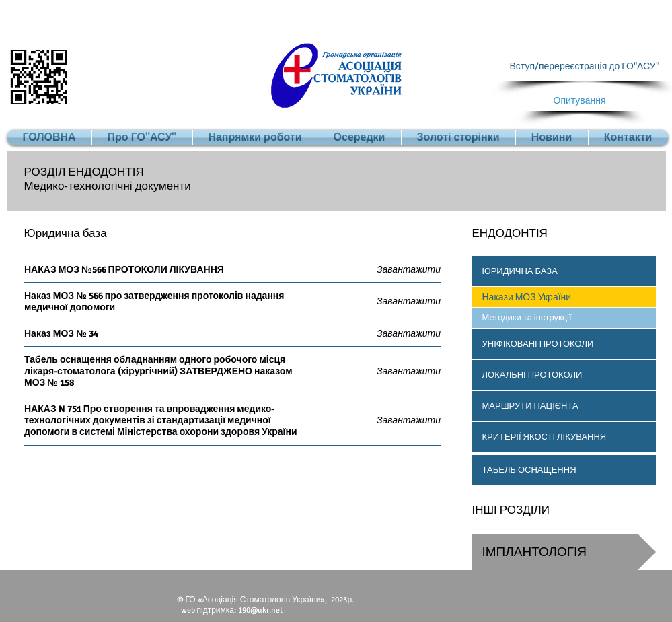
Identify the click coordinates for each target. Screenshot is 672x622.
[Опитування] (580, 101)
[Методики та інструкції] (564, 318)
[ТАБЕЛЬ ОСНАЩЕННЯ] (564, 470)
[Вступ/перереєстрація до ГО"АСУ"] (585, 67)
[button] (564, 271)
